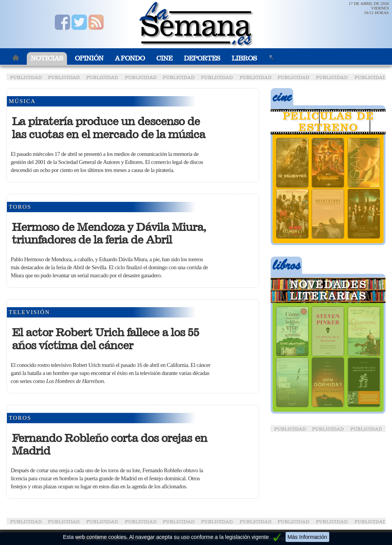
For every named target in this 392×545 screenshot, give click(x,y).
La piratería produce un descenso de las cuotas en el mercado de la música (109, 128)
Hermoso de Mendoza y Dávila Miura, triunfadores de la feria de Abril (109, 234)
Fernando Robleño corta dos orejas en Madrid (109, 445)
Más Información (307, 537)
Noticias (47, 58)
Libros (244, 58)
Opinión (89, 58)
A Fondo (130, 58)
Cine (164, 58)
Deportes (202, 58)
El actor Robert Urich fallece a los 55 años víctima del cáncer (105, 339)
